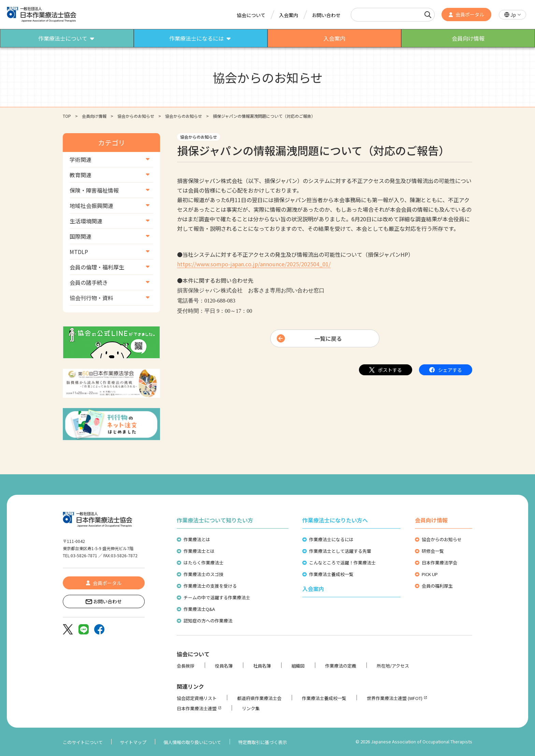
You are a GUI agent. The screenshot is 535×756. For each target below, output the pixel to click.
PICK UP (430, 574)
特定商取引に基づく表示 (263, 742)
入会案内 (289, 15)
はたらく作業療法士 (204, 563)
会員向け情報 (94, 116)
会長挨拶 (186, 666)
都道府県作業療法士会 (259, 698)
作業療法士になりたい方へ (335, 520)
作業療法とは (197, 539)
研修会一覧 (433, 551)
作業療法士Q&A (199, 609)
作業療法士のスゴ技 (204, 574)
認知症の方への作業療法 (208, 621)
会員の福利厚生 (437, 586)
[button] (512, 15)
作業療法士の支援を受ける (210, 586)
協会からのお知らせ (136, 116)
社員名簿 (262, 666)
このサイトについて (83, 742)
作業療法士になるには (331, 539)
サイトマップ (133, 742)
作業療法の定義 (341, 666)
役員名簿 (224, 666)
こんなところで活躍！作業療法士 (342, 563)
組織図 (298, 666)
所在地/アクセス (393, 666)
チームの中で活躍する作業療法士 (217, 597)
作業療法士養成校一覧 (331, 574)
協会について (251, 15)
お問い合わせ (326, 15)
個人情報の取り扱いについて (192, 742)
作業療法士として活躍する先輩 (340, 551)
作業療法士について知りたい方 (215, 520)
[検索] (428, 15)
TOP (67, 116)
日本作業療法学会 (439, 563)
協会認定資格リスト (197, 698)
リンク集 (251, 708)
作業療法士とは (199, 551)
